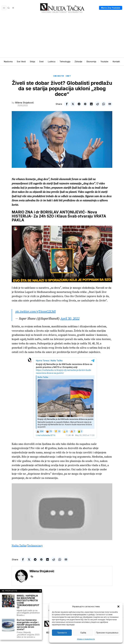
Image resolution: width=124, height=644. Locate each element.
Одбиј (83, 633)
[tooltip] (67, 104)
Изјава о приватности (86, 639)
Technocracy (35, 545)
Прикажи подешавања (107, 633)
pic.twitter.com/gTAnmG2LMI (36, 311)
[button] (118, 606)
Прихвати (62, 633)
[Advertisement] (62, 37)
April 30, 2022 (70, 318)
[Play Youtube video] (62, 254)
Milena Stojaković (24, 103)
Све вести (59, 76)
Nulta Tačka (19, 545)
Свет (68, 76)
